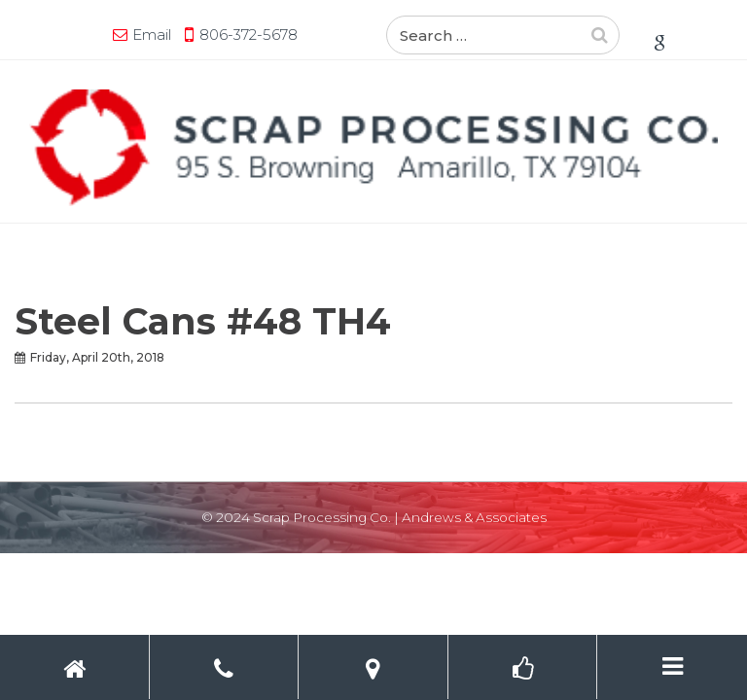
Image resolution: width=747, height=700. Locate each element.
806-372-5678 (249, 35)
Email (152, 35)
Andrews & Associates (474, 517)
